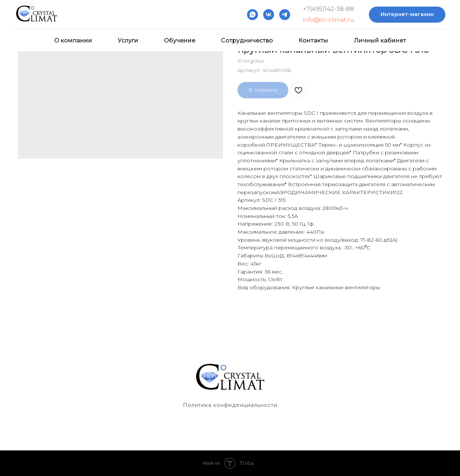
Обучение (180, 40)
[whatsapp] (253, 15)
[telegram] (285, 15)
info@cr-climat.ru (329, 20)
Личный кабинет (380, 40)
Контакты (313, 40)
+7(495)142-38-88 (329, 9)
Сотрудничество (247, 40)
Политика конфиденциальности (230, 405)
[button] (407, 15)
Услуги (128, 40)
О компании (73, 40)
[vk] (269, 15)
